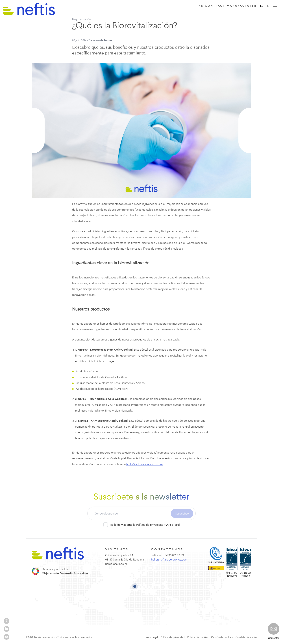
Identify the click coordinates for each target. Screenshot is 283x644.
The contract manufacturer (226, 6)
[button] (274, 629)
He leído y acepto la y (145, 525)
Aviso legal (173, 525)
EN (268, 6)
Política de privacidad (150, 525)
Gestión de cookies (222, 637)
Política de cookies (198, 637)
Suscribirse (182, 513)
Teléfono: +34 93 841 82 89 (167, 555)
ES (262, 6)
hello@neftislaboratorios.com (144, 464)
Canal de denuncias (246, 637)
